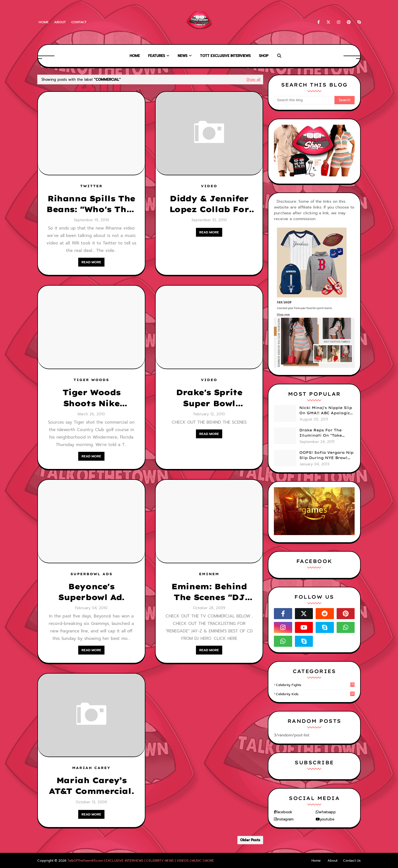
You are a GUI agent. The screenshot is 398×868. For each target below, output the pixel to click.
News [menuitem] (183, 56)
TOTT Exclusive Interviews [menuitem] (225, 56)
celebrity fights (315, 685)
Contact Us (352, 861)
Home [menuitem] (135, 56)
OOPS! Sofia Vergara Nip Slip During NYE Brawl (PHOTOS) (326, 455)
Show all (253, 79)
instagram (285, 819)
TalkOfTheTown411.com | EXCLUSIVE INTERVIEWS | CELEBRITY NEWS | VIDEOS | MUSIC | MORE (141, 861)
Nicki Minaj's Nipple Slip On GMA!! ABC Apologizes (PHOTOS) (327, 411)
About (60, 22)
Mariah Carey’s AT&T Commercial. (91, 786)
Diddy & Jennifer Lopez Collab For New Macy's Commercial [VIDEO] (209, 204)
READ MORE (91, 262)
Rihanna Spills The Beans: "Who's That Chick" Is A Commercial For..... (91, 204)
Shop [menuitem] (264, 56)
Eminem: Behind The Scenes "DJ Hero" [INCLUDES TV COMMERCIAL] (209, 592)
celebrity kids (315, 694)
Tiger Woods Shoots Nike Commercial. (91, 398)
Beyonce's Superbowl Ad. (91, 592)
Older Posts (250, 840)
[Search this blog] (304, 100)
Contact (79, 22)
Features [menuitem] (157, 56)
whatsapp (327, 812)
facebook (284, 812)
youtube (327, 819)
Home (44, 22)
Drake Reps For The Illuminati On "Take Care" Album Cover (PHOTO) (321, 433)
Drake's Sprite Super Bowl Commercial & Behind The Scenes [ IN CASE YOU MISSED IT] (209, 398)
